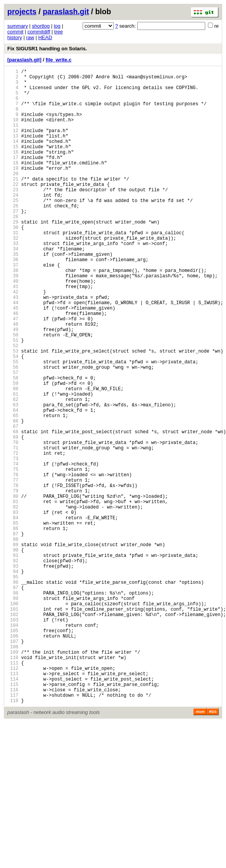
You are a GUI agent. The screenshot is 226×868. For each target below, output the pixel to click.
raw (30, 37)
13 (13, 151)
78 (13, 575)
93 (13, 673)
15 (13, 164)
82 (13, 601)
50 (13, 392)
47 (13, 373)
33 (13, 281)
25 (13, 229)
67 (13, 503)
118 (13, 836)
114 (13, 810)
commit (15, 32)
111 (13, 791)
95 (13, 686)
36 (13, 301)
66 (13, 497)
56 (13, 432)
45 (13, 360)
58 (13, 445)
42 (13, 340)
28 (13, 249)
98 (13, 706)
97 (13, 699)
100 (13, 719)
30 (13, 262)
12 (13, 144)
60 (13, 458)
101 (13, 725)
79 (13, 582)
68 (13, 510)
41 (13, 334)
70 (13, 523)
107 (13, 764)
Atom (200, 848)
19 (13, 190)
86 (13, 627)
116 (13, 823)
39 (13, 321)
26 (13, 236)
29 (13, 255)
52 (13, 405)
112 (13, 797)
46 (13, 366)
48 (13, 379)
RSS (213, 848)
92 (13, 667)
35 (13, 294)
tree (58, 32)
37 (13, 307)
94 (13, 680)
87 (13, 634)
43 (13, 347)
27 (13, 242)
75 (13, 556)
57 (13, 438)
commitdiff (39, 32)
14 (13, 157)
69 (13, 516)
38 (13, 314)
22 (13, 210)
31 (13, 268)
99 (13, 712)
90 (13, 653)
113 (13, 804)
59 (13, 451)
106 (13, 758)
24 (13, 223)
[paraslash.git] (24, 60)
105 (13, 751)
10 (13, 131)
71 (13, 529)
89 (13, 647)
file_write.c (59, 60)
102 (13, 732)
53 (13, 412)
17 (13, 177)
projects (22, 12)
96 (13, 693)
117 (13, 830)
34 (13, 288)
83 (13, 608)
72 (13, 536)
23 (13, 216)
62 (13, 471)
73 (13, 542)
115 (13, 817)
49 (13, 386)
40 (13, 327)
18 (13, 183)
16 (13, 170)
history (15, 37)
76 (13, 562)
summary (17, 26)
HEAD (45, 37)
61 (13, 464)
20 (13, 196)
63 (13, 477)
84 (13, 614)
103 (13, 738)
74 (13, 549)
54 (13, 418)
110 (13, 784)
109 (13, 778)
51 (13, 399)
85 (13, 621)
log (57, 26)
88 (13, 640)
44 (13, 353)
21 (13, 203)
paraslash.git (66, 12)
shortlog (41, 26)
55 (13, 425)
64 (13, 484)
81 (13, 595)
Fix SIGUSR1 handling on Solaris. (47, 49)
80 (13, 588)
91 (13, 660)
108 (13, 771)
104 (13, 745)
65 (13, 490)
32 (13, 275)
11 (13, 138)
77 (13, 569)
